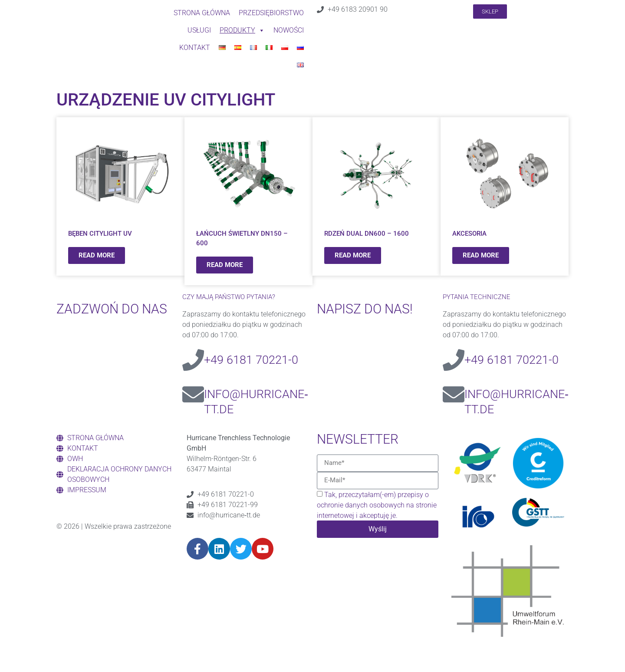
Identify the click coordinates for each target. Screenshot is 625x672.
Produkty (242, 30)
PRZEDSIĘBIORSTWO (271, 13)
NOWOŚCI (289, 30)
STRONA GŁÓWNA (202, 13)
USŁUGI (199, 30)
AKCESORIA (469, 234)
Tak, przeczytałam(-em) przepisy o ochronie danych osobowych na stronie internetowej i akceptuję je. (377, 505)
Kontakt (195, 48)
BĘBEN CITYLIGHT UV (100, 234)
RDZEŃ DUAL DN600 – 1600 (367, 234)
